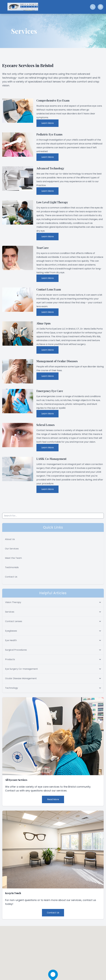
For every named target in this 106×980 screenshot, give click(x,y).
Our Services (12, 549)
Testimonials (12, 567)
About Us (10, 539)
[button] (3, 7)
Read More (53, 799)
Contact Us (11, 577)
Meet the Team (13, 558)
